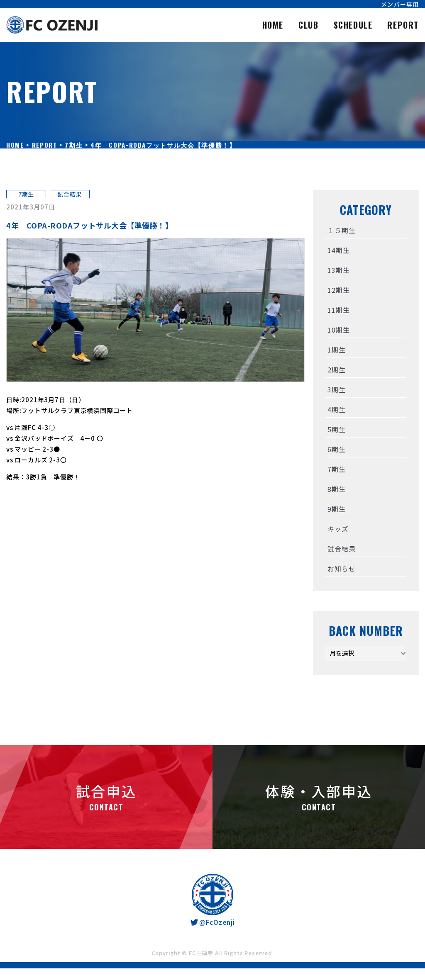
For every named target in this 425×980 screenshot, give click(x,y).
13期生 (338, 270)
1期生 (336, 350)
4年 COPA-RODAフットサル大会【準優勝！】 (90, 225)
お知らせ (341, 569)
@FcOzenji (212, 922)
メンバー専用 (400, 4)
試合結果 (70, 194)
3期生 (336, 389)
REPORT (403, 25)
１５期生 (341, 230)
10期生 (338, 330)
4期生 (336, 409)
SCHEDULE (353, 25)
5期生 (336, 429)
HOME (273, 25)
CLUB (308, 25)
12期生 (338, 290)
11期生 (338, 310)
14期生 (338, 250)
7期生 (26, 194)
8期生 (336, 489)
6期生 (336, 449)
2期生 (336, 370)
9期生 (336, 509)
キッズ (338, 529)
